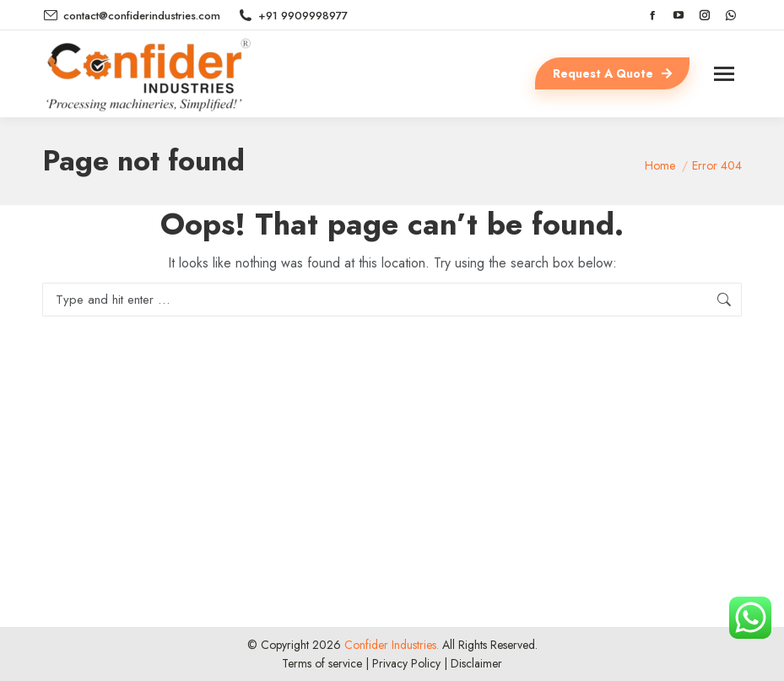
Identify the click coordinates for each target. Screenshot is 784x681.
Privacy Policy (406, 663)
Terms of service (322, 663)
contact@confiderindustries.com (131, 16)
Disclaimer (476, 663)
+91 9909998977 (292, 16)
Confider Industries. (390, 645)
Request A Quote (612, 73)
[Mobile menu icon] (724, 74)
